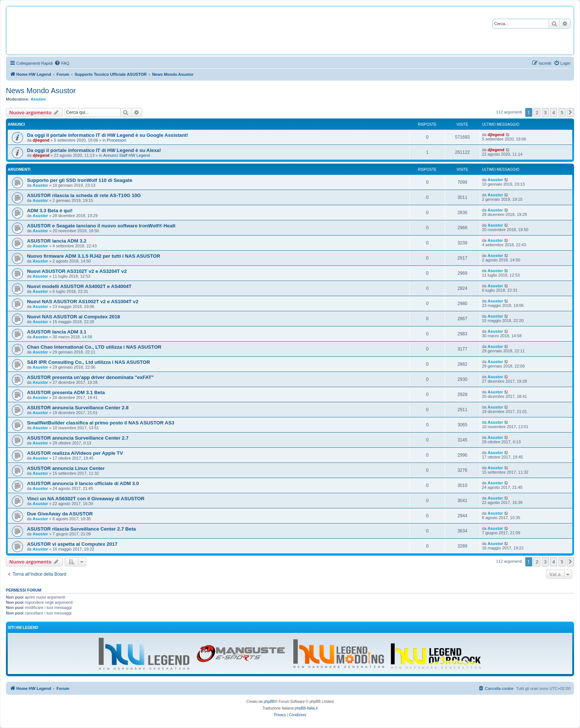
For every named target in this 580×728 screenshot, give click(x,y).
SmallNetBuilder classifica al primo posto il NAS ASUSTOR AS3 (101, 423)
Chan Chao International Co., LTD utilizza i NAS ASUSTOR (94, 347)
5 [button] (562, 112)
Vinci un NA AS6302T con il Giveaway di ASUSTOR (86, 499)
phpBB (269, 702)
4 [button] (554, 112)
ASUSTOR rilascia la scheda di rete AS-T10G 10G (84, 195)
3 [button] (545, 112)
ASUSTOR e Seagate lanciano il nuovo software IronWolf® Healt (101, 226)
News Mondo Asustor (41, 91)
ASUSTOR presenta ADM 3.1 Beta (66, 392)
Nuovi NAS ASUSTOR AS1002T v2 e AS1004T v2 (83, 302)
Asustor (38, 99)
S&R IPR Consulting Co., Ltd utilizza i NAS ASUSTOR (89, 362)
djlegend (41, 140)
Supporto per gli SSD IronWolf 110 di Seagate (80, 180)
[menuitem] (62, 63)
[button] (570, 112)
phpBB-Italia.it (306, 708)
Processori (117, 140)
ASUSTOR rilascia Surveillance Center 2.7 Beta (81, 529)
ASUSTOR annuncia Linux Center (66, 468)
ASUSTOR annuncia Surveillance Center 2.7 (78, 438)
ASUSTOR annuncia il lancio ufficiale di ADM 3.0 (83, 483)
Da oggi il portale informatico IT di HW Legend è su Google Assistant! (107, 135)
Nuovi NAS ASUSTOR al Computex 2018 (73, 317)
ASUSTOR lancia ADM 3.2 (57, 241)
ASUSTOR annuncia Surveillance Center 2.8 (78, 408)
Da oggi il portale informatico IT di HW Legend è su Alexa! (94, 150)
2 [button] (537, 112)
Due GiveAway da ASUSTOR (60, 514)
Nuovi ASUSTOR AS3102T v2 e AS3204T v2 (77, 271)
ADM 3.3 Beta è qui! (50, 211)
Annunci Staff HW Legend (127, 155)
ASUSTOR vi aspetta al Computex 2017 (72, 544)
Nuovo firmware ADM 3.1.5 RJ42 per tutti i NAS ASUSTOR (94, 256)
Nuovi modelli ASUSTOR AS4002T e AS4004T (79, 286)
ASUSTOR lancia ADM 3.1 (57, 332)
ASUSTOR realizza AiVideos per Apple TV (75, 453)
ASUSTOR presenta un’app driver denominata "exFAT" (90, 377)
